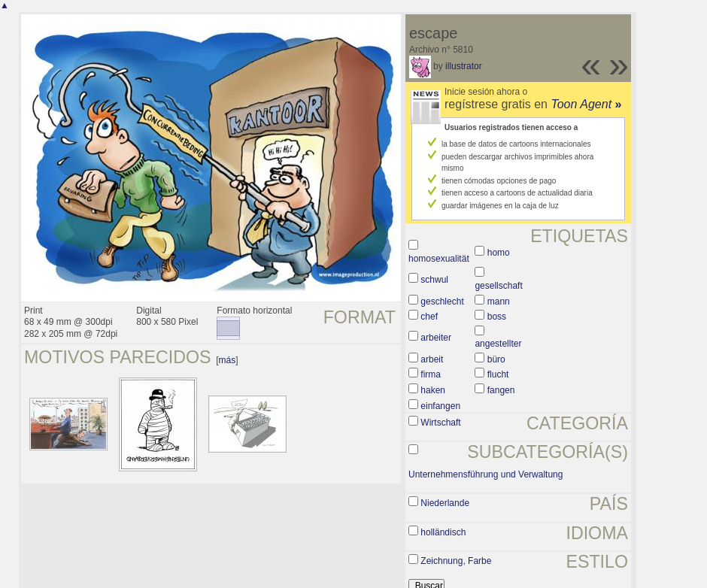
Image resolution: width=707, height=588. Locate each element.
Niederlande (445, 503)
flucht (498, 374)
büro (496, 359)
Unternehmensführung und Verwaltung (485, 474)
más (228, 360)
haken (433, 390)
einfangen (440, 406)
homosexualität (439, 259)
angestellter (498, 344)
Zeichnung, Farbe (456, 561)
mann (499, 302)
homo (499, 253)
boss (497, 317)
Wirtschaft (440, 423)
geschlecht (442, 302)
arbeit (432, 359)
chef (429, 317)
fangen (501, 390)
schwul (434, 280)
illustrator (464, 66)
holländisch (443, 532)
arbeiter (436, 338)
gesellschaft (498, 286)
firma (431, 374)
